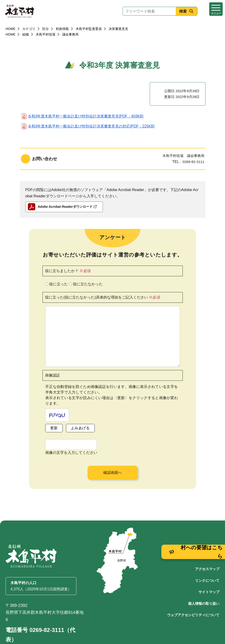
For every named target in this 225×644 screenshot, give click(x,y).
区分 (46, 29)
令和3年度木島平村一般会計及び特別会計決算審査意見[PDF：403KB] (86, 116)
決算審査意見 (118, 29)
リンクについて (207, 558)
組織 (26, 34)
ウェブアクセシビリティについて (193, 593)
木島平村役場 (46, 34)
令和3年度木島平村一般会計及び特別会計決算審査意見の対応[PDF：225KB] (91, 126)
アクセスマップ (207, 547)
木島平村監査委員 (89, 29)
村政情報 (62, 29)
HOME (10, 29)
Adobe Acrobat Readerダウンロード (67, 207)
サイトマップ (209, 570)
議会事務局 (70, 34)
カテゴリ (29, 29)
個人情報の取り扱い (204, 581)
